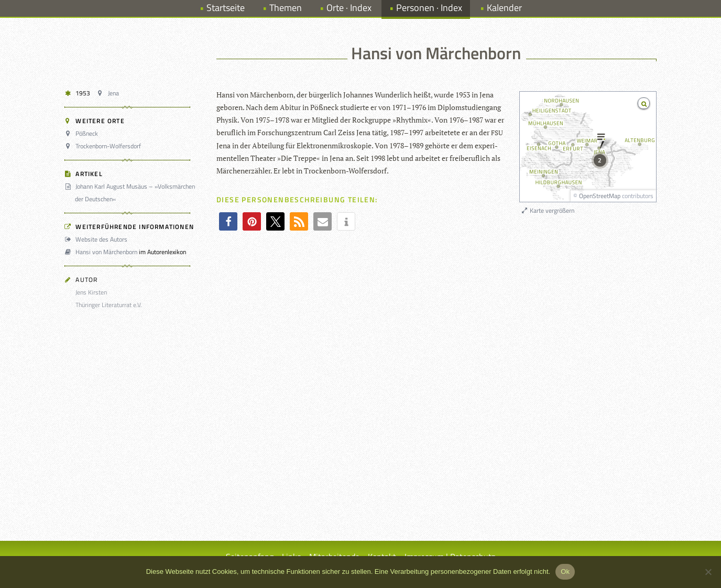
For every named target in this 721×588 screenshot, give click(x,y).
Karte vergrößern (547, 210)
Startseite (226, 8)
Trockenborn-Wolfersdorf (104, 146)
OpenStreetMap (600, 196)
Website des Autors (97, 239)
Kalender (504, 8)
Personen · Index (429, 8)
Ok (565, 571)
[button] (228, 221)
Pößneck (83, 133)
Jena (109, 93)
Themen (286, 8)
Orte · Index (349, 8)
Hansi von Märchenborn (102, 252)
